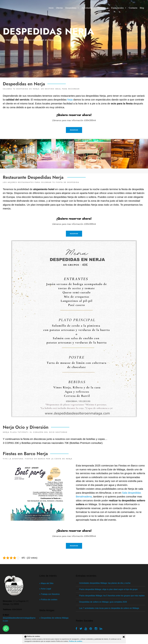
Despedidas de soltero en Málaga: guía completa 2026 (103, 602)
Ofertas (59, 8)
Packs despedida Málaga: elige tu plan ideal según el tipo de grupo (108, 589)
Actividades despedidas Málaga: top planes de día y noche (105, 583)
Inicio (51, 8)
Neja (70, 100)
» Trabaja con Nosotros (50, 594)
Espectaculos (119, 8)
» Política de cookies (48, 600)
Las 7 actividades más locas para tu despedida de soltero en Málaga (109, 608)
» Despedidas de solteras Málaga (54, 618)
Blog (142, 8)
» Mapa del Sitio (47, 583)
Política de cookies (76, 641)
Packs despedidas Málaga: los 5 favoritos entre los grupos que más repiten (112, 596)
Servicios (103, 8)
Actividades (88, 8)
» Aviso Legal (45, 589)
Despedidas (72, 8)
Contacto (133, 8)
